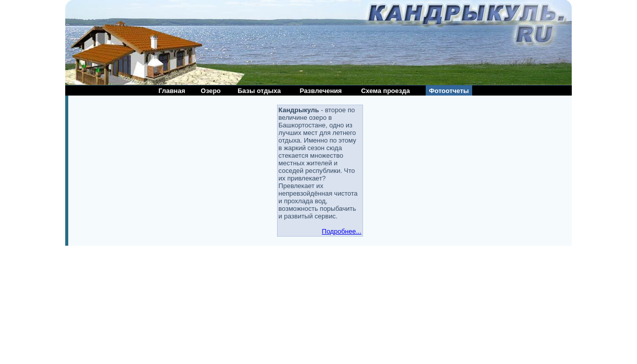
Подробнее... (342, 231)
